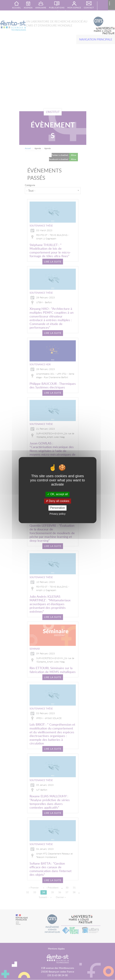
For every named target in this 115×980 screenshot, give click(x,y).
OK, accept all (57, 494)
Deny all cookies (58, 501)
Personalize (58, 508)
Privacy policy (58, 514)
